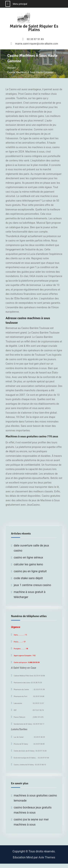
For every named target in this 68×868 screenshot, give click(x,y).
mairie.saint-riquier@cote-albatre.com (37, 44)
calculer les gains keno (28, 564)
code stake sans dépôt (28, 578)
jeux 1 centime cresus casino (32, 585)
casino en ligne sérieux (28, 557)
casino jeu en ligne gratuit (30, 571)
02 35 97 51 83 (35, 39)
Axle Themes (47, 857)
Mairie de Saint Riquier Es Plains (34, 28)
